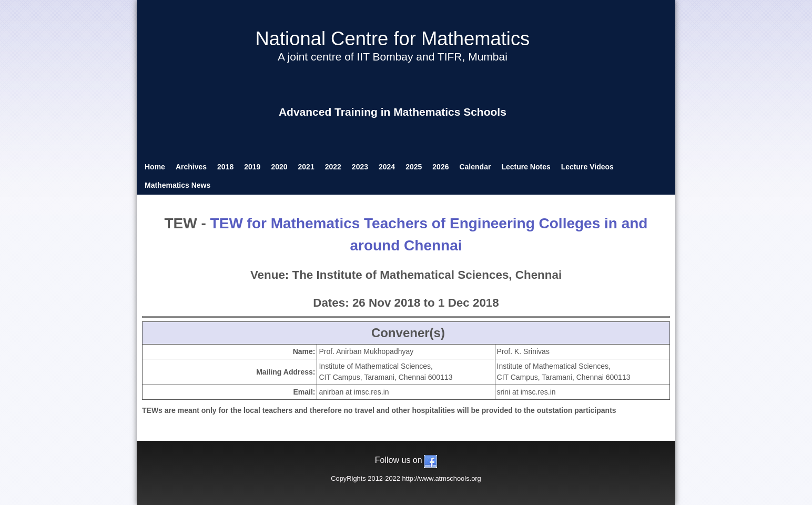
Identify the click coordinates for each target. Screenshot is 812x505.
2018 (225, 167)
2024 (387, 167)
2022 (333, 167)
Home (155, 167)
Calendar (475, 167)
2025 (414, 167)
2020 (279, 167)
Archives (191, 167)
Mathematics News (177, 185)
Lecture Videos (587, 167)
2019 (252, 167)
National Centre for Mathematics (392, 39)
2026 (440, 167)
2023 (360, 167)
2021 (306, 167)
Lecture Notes (526, 167)
